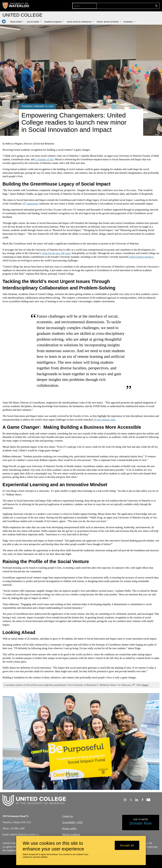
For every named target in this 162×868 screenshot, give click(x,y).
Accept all (127, 845)
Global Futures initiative (141, 257)
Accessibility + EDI (73, 822)
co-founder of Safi (44, 159)
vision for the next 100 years (56, 253)
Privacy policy (70, 828)
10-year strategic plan (104, 419)
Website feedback (71, 835)
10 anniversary (31, 203)
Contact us (68, 816)
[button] (17, 22)
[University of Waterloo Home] (16, 6)
